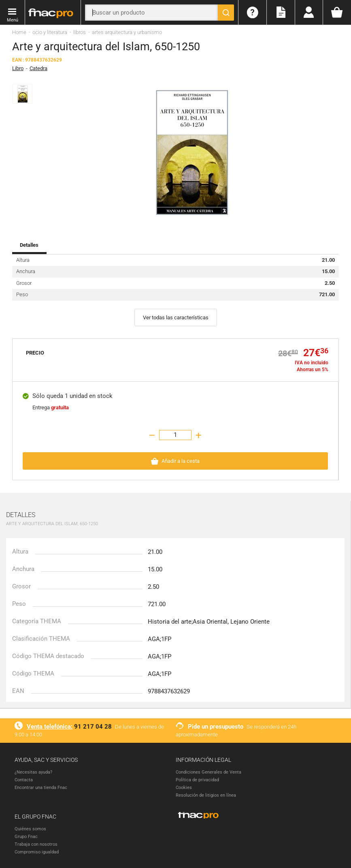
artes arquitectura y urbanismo (127, 32)
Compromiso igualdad (37, 852)
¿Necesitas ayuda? (33, 772)
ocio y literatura (50, 32)
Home (19, 32)
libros (80, 32)
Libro (18, 68)
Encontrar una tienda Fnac (41, 787)
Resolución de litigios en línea (206, 795)
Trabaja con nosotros (36, 844)
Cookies (184, 787)
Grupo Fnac (26, 836)
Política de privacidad (197, 779)
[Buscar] (226, 13)
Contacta (24, 779)
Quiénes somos (30, 828)
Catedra (38, 68)
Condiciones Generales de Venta (208, 772)
